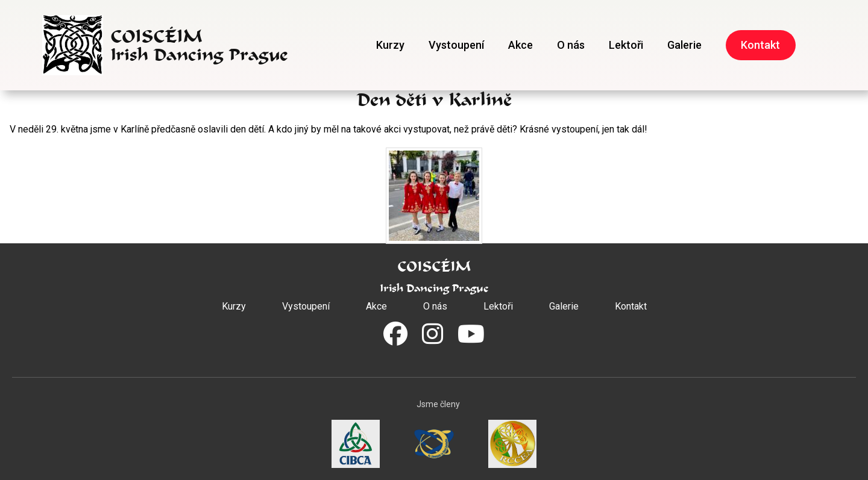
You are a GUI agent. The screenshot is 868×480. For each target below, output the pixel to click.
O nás (571, 45)
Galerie (684, 45)
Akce (520, 45)
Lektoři (626, 45)
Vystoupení (456, 45)
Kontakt (760, 45)
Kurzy (390, 45)
